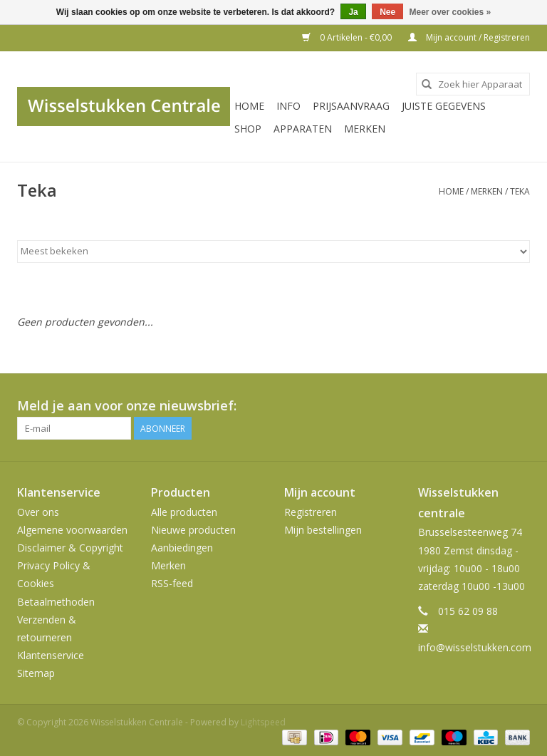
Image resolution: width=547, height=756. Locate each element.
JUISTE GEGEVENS (444, 106)
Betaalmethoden (56, 602)
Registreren (311, 512)
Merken (365, 129)
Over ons (38, 512)
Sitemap (36, 673)
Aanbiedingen (182, 548)
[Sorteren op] (273, 252)
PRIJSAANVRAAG (351, 106)
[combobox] (473, 84)
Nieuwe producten (193, 530)
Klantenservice (51, 655)
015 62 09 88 (468, 611)
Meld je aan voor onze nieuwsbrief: (127, 406)
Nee (387, 12)
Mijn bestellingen (323, 530)
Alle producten (184, 512)
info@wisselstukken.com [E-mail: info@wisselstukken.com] (475, 647)
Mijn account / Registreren (469, 37)
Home (249, 106)
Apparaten (303, 129)
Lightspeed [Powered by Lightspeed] (263, 722)
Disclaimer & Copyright (70, 548)
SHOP (248, 129)
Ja (353, 12)
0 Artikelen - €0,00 (348, 37)
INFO (288, 106)
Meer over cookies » (450, 12)
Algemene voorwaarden (72, 530)
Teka (520, 191)
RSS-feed (172, 583)
